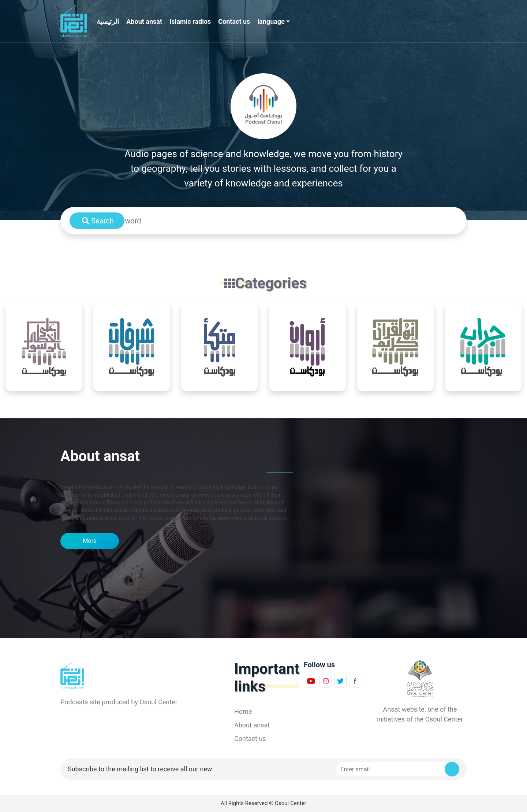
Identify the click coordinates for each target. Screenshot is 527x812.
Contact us (234, 21)
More (90, 541)
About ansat (144, 21)
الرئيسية (108, 21)
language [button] (271, 21)
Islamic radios (190, 21)
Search (98, 221)
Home (243, 711)
